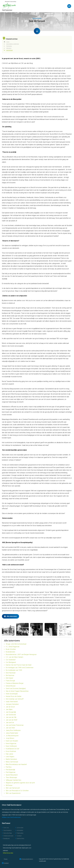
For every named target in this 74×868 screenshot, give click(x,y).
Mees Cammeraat (12, 762)
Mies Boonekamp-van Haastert (16, 764)
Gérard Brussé (11, 686)
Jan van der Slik (11, 717)
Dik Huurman (10, 675)
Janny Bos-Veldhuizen (13, 730)
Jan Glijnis (9, 709)
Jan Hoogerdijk (11, 712)
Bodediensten (10, 652)
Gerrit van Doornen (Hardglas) (16, 688)
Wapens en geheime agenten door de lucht (20, 783)
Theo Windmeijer (11, 777)
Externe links (20, 839)
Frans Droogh (10, 681)
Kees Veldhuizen (11, 746)
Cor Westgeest (11, 662)
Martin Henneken (11, 759)
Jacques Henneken (12, 704)
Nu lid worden (9, 853)
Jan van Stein (10, 728)
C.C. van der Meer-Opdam (15, 657)
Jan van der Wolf (11, 720)
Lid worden (20, 828)
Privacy (6, 859)
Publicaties (20, 833)
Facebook (5, 863)
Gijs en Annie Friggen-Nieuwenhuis (17, 691)
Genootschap (8, 833)
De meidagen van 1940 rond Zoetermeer (20, 668)
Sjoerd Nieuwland (12, 775)
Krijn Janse (9, 754)
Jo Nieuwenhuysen (12, 736)
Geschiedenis (7, 830)
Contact (19, 836)
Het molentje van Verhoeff (15, 699)
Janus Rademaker (12, 733)
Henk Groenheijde (12, 694)
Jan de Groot (10, 707)
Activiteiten (20, 830)
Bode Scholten (11, 649)
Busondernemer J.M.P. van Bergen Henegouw (21, 654)
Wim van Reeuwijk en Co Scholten (17, 791)
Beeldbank (7, 839)
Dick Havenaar (11, 673)
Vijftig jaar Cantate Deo (13, 780)
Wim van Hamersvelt (13, 788)
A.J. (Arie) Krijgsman (13, 647)
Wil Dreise (9, 785)
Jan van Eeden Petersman (15, 725)
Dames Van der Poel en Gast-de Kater (19, 665)
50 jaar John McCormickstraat (16, 644)
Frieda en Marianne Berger (15, 683)
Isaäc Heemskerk (12, 702)
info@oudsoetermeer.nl (26, 859)
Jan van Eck (10, 723)
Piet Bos (9, 767)
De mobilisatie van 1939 (14, 670)
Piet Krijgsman (11, 772)
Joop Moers (10, 738)
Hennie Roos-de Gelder (14, 696)
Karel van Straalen (12, 741)
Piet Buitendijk (10, 770)
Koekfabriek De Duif (12, 749)
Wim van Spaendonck (13, 793)
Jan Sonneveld (11, 715)
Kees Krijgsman (11, 743)
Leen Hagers (10, 757)
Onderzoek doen (8, 836)
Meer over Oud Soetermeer (12, 817)
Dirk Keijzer (9, 678)
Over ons (6, 828)
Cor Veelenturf (11, 660)
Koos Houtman (11, 751)
